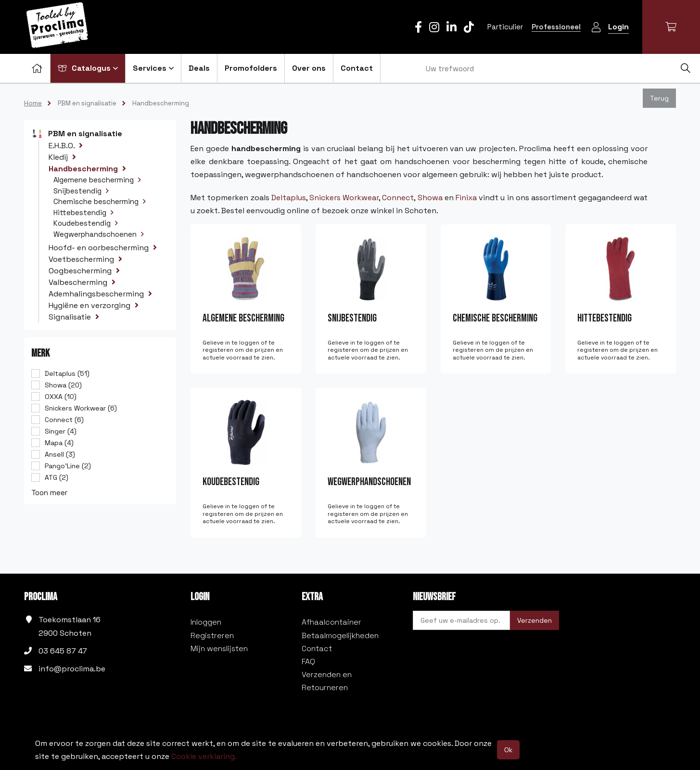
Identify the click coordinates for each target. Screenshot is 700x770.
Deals (199, 68)
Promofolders (251, 68)
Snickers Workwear (344, 198)
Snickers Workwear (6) (81, 408)
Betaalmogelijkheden (340, 635)
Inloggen (206, 622)
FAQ (308, 661)
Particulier (505, 27)
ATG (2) (57, 477)
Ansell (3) (60, 454)
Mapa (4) (59, 443)
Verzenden (535, 620)
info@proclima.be (72, 669)
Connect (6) (64, 420)
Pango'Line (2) (68, 466)
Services (153, 68)
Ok (508, 750)
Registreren (212, 635)
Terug (659, 98)
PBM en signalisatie (87, 103)
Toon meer (49, 493)
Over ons (309, 68)
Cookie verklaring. (204, 756)
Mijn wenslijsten (219, 648)
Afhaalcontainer (331, 622)
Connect (398, 198)
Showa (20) (63, 385)
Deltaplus (289, 198)
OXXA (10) (61, 397)
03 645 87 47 (63, 651)
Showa (430, 198)
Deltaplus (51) (67, 373)
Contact (357, 68)
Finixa (466, 198)
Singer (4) (61, 431)
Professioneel (556, 27)
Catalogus (88, 68)
